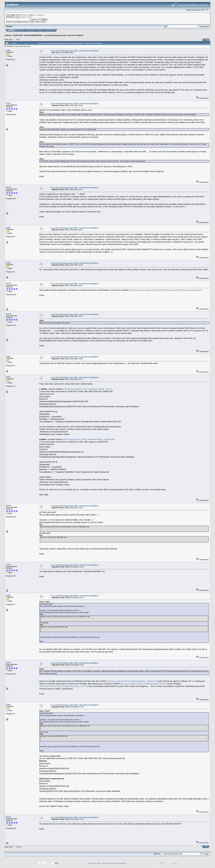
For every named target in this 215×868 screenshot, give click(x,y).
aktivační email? (26, 17)
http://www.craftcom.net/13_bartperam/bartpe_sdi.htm (143, 684)
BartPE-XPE (18, 35)
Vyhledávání (30, 30)
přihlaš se (25, 15)
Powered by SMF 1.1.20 (97, 863)
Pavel (8, 103)
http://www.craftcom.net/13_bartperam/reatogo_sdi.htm (88, 389)
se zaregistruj (39, 15)
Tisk (206, 40)
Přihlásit (40, 30)
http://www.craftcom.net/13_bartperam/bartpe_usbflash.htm (89, 439)
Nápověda (20, 30)
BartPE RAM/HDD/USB (33, 35)
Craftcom (8, 35)
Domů (11, 30)
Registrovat (50, 30)
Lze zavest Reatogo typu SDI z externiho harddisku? (64, 35)
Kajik (8, 50)
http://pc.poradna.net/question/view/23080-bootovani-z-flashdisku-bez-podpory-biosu (166, 290)
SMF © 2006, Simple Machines (116, 863)
